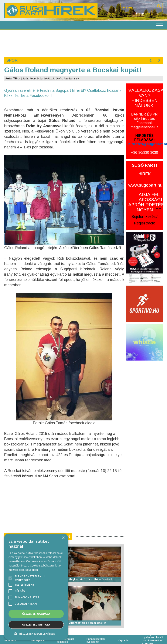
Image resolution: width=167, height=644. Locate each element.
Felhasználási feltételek (66, 640)
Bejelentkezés (144, 217)
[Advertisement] (83, 43)
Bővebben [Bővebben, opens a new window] (32, 570)
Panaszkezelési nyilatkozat (96, 640)
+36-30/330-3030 (144, 153)
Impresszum (11, 640)
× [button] (63, 538)
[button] (36, 633)
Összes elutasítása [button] (36, 625)
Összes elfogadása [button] (36, 614)
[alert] (36, 587)
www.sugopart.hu (145, 185)
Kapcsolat (124, 640)
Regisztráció (145, 223)
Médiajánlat (38, 640)
